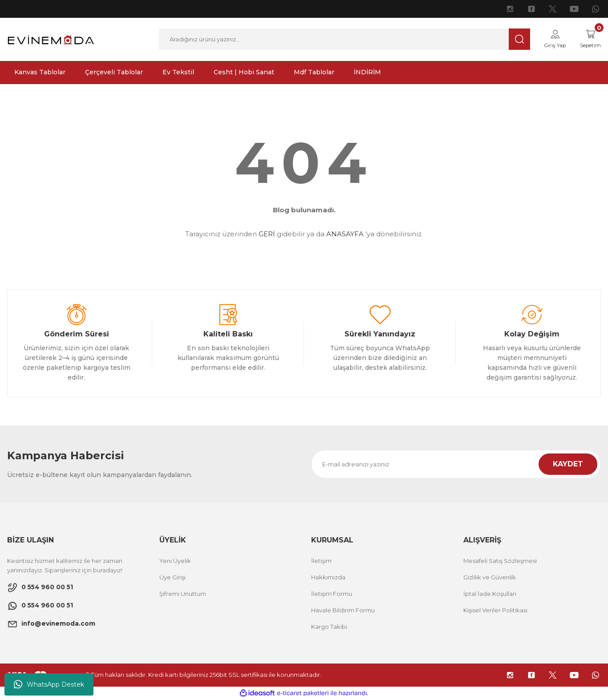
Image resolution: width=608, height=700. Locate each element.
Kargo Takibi (329, 627)
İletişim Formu (332, 594)
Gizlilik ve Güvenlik (490, 578)
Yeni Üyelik (175, 561)
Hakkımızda (328, 578)
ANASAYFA (345, 235)
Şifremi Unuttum (183, 594)
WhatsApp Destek (49, 684)
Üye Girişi (172, 578)
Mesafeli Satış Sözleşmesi (500, 561)
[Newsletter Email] (456, 465)
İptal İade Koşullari (490, 594)
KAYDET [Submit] (568, 464)
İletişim (321, 561)
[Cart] (588, 40)
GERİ (267, 235)
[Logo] (51, 39)
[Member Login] (549, 40)
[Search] (341, 40)
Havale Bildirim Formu (343, 611)
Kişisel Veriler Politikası (495, 611)
